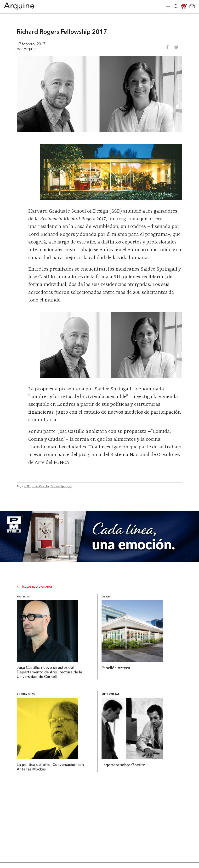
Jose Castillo (40, 486)
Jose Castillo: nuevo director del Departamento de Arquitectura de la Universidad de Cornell (49, 672)
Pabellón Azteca (116, 668)
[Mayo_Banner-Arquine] (99, 560)
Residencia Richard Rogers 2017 (73, 219)
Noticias (23, 597)
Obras (106, 597)
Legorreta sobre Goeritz (123, 765)
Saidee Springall (61, 486)
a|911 (27, 486)
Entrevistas (26, 694)
